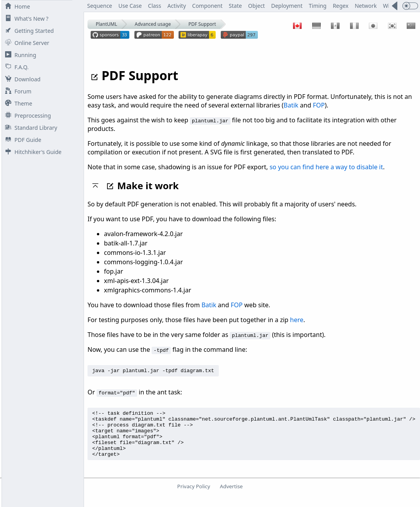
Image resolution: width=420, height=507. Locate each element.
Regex (341, 6)
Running (19, 55)
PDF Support (202, 24)
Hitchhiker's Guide (32, 152)
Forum (17, 91)
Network (366, 6)
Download (21, 79)
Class (155, 6)
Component (207, 6)
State (236, 6)
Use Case (130, 6)
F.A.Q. (15, 67)
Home (16, 6)
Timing (317, 6)
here (297, 320)
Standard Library (29, 128)
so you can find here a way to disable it (326, 167)
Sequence (100, 6)
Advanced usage (153, 24)
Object (256, 6)
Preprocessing (26, 116)
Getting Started (28, 31)
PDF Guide (22, 140)
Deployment (287, 6)
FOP (319, 105)
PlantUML (106, 24)
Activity (177, 6)
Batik (291, 105)
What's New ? (25, 19)
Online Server (26, 43)
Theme (17, 103)
